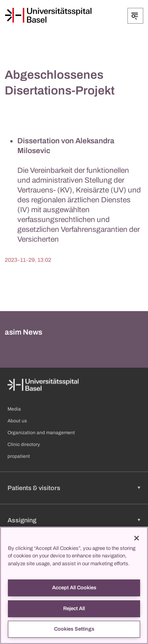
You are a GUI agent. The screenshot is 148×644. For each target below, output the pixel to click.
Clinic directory (24, 444)
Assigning (22, 520)
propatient (19, 456)
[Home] (48, 15)
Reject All (74, 609)
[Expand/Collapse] (135, 16)
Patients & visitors (34, 488)
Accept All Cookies (74, 588)
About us (17, 421)
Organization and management (41, 433)
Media (14, 409)
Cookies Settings (74, 629)
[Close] (137, 538)
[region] (74, 585)
